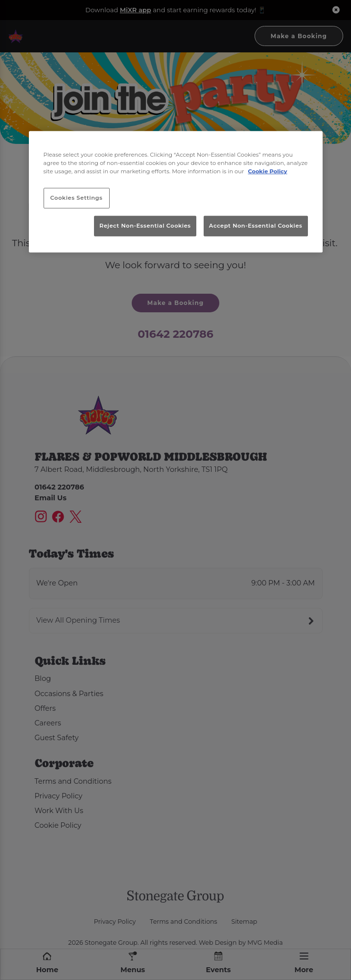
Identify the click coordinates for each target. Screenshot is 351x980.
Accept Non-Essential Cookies (256, 226)
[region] (176, 192)
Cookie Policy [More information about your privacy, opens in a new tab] (267, 171)
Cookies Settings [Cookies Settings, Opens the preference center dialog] (77, 198)
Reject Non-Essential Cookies (145, 226)
